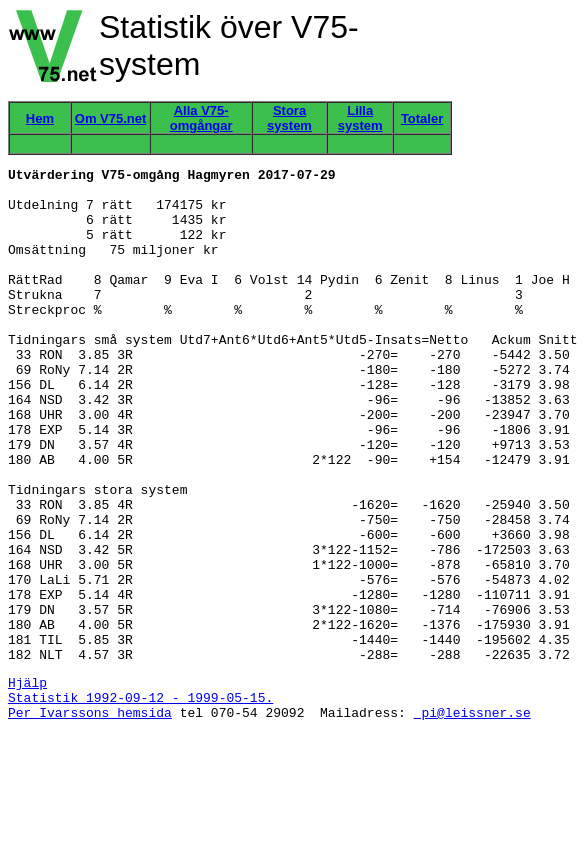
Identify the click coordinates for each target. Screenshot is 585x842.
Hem (40, 118)
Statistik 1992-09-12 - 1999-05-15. (140, 802)
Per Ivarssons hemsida (90, 820)
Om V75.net (111, 118)
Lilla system (360, 118)
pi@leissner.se (472, 820)
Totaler (422, 118)
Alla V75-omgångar (201, 118)
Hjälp (27, 784)
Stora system (289, 118)
